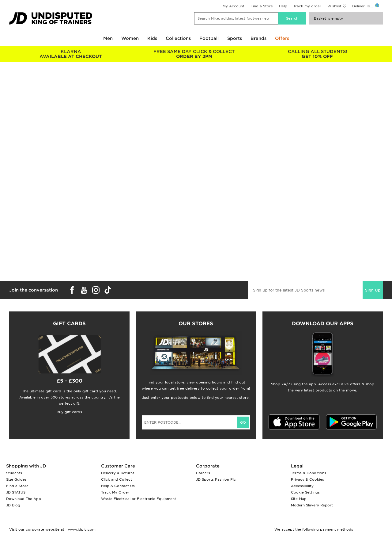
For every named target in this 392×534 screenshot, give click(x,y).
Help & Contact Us (118, 486)
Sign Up (373, 290)
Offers (282, 38)
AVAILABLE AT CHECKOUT (71, 54)
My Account (234, 6)
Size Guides (16, 479)
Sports (235, 38)
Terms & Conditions (309, 473)
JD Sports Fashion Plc (216, 479)
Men (108, 38)
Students (14, 473)
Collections (178, 38)
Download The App (24, 499)
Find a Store (262, 6)
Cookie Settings (305, 492)
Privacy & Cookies (307, 479)
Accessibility (302, 486)
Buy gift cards (69, 412)
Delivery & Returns (118, 473)
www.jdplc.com (81, 529)
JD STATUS (16, 492)
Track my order (307, 6)
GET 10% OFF (317, 54)
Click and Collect (117, 479)
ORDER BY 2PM (194, 54)
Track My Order (115, 492)
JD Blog (13, 505)
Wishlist (334, 6)
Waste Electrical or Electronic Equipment (139, 499)
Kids (152, 38)
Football (209, 38)
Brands (258, 38)
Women (130, 38)
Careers (203, 473)
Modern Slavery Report (312, 505)
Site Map (299, 499)
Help (283, 6)
